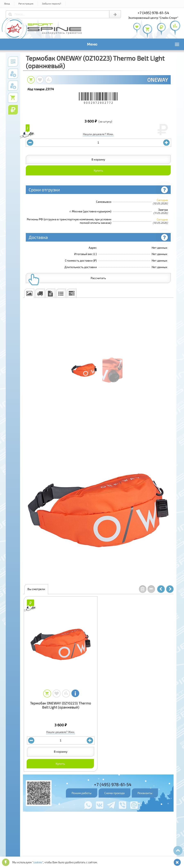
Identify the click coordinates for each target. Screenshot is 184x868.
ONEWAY (157, 80)
